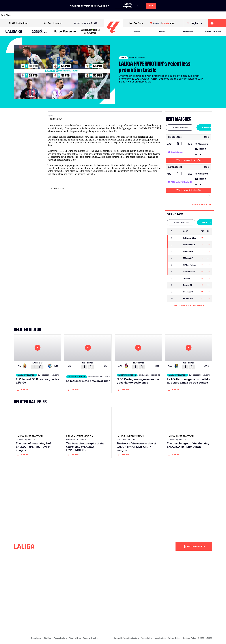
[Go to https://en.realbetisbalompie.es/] (158, 15)
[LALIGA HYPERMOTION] (40, 32)
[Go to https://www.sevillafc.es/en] (201, 15)
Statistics (188, 32)
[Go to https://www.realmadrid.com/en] (169, 15)
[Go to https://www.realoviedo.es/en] (180, 15)
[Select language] (195, 23)
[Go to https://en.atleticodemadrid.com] (30, 15)
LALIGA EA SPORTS (180, 127)
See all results (202, 204)
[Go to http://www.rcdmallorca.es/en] (148, 15)
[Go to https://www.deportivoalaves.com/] (51, 15)
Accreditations (60, 638)
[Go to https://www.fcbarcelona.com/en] (73, 15)
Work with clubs (90, 638)
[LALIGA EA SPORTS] (14, 32)
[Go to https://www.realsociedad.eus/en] (190, 15)
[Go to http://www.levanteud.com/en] (105, 15)
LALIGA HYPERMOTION (211, 127)
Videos (136, 32)
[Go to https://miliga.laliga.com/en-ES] (217, 23)
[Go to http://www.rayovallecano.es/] (116, 15)
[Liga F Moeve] (65, 32)
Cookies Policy (189, 638)
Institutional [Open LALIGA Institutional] (18, 23)
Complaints (36, 638)
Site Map (48, 638)
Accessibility (147, 638)
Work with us (75, 638)
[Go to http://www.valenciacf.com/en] (212, 15)
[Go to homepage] (113, 35)
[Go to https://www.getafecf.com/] (83, 15)
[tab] (180, 127)
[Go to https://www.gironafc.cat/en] (94, 15)
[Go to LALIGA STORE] (162, 23)
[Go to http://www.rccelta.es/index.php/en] (126, 15)
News (162, 32)
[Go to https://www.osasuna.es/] (41, 15)
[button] (14, 32)
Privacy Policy (174, 638)
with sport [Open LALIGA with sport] (52, 23)
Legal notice (160, 638)
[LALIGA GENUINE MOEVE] (90, 32)
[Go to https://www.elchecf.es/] (62, 15)
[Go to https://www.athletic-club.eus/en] (19, 15)
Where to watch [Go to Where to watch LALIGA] (86, 23)
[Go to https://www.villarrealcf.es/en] (222, 15)
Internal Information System (126, 638)
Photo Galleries (213, 32)
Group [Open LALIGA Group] (137, 23)
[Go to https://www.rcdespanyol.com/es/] (137, 15)
